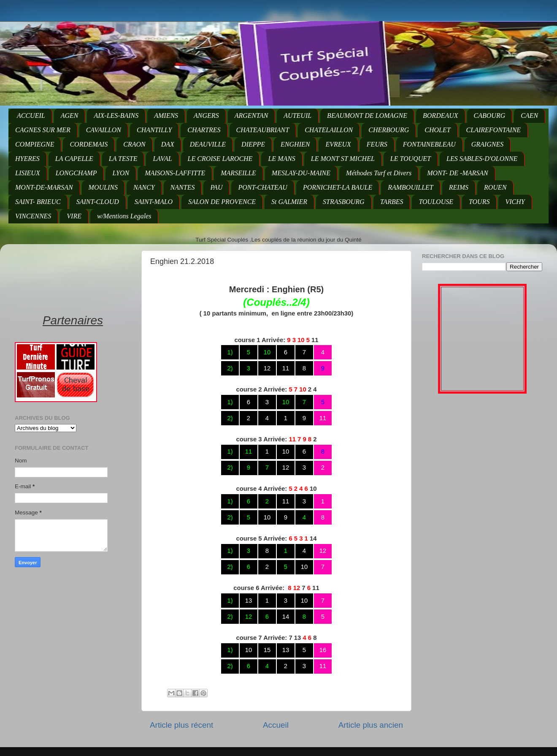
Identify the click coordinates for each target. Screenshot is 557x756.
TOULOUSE (436, 202)
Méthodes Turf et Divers (379, 173)
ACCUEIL (31, 116)
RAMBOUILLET (411, 187)
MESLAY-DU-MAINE (301, 173)
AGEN (70, 116)
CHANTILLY (154, 130)
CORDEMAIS (89, 144)
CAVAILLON (104, 130)
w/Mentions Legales (124, 216)
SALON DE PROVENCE (222, 202)
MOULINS (103, 187)
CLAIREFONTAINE (493, 130)
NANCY (144, 187)
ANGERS (206, 116)
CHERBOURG (389, 130)
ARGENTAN (251, 116)
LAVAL (162, 159)
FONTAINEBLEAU (429, 144)
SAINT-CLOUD (98, 202)
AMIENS (166, 116)
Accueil (276, 725)
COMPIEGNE (35, 144)
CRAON (134, 144)
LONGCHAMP (76, 173)
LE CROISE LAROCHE (220, 159)
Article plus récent (181, 725)
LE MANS (281, 159)
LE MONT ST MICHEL (343, 159)
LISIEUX (28, 173)
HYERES (27, 159)
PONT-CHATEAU (262, 187)
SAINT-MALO (154, 202)
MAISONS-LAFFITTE (175, 173)
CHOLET (437, 130)
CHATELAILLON (329, 130)
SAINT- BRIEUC (38, 202)
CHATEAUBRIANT (263, 130)
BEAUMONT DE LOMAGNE (367, 116)
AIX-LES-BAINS (116, 116)
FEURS (377, 144)
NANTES (183, 187)
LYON (121, 173)
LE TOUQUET (411, 159)
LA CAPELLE (74, 159)
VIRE (74, 216)
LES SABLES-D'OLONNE (482, 159)
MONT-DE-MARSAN (44, 187)
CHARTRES (204, 130)
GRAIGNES (487, 144)
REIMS (459, 187)
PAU (216, 187)
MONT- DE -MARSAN (458, 173)
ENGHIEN (295, 144)
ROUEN (495, 187)
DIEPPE (253, 144)
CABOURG (490, 116)
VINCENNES (33, 216)
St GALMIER (289, 202)
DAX (168, 144)
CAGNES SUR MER (43, 130)
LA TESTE (123, 159)
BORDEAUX (441, 116)
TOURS (479, 202)
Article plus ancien (371, 725)
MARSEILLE (238, 173)
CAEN (529, 116)
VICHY (515, 202)
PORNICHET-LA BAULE (338, 187)
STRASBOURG (344, 202)
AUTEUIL (297, 116)
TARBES (392, 202)
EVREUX (338, 144)
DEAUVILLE (208, 144)
